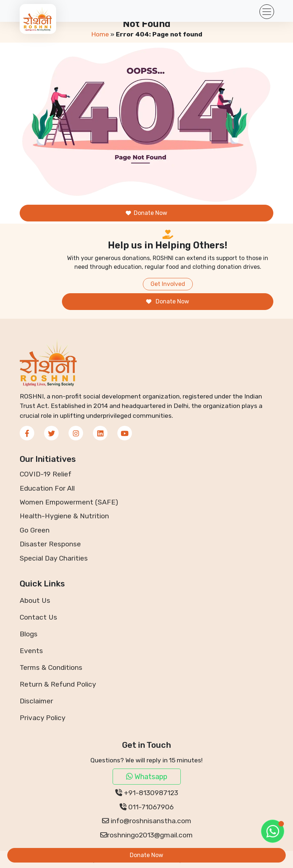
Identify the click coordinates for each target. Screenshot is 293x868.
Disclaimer (36, 701)
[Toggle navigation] (267, 12)
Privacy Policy (43, 718)
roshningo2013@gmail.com (146, 835)
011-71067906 (147, 807)
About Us (35, 600)
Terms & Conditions (51, 667)
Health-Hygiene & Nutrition (64, 516)
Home (100, 34)
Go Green (35, 530)
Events (31, 651)
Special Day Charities (54, 558)
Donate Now (146, 213)
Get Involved (168, 284)
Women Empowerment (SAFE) (69, 502)
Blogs (29, 634)
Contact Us (38, 617)
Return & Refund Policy (58, 684)
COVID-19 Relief (46, 474)
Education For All (47, 488)
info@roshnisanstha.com (147, 821)
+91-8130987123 (147, 793)
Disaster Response (50, 544)
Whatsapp (147, 777)
